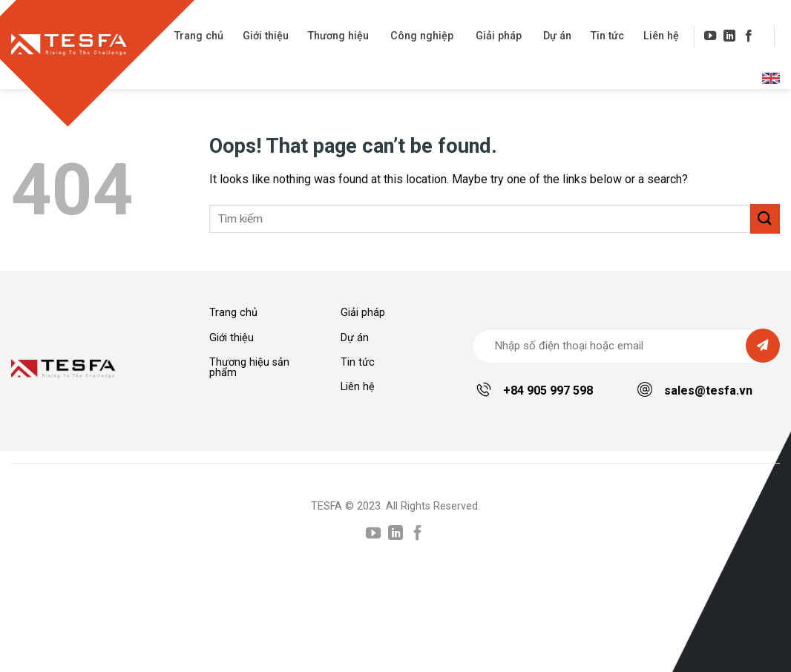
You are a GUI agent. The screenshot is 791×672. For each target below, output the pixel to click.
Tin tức (607, 36)
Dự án (557, 36)
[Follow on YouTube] (710, 36)
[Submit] (765, 218)
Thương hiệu (338, 36)
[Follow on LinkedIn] (729, 36)
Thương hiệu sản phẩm (249, 368)
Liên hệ (661, 36)
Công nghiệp (422, 36)
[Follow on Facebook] (749, 36)
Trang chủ (199, 36)
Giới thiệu (266, 36)
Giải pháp (499, 36)
